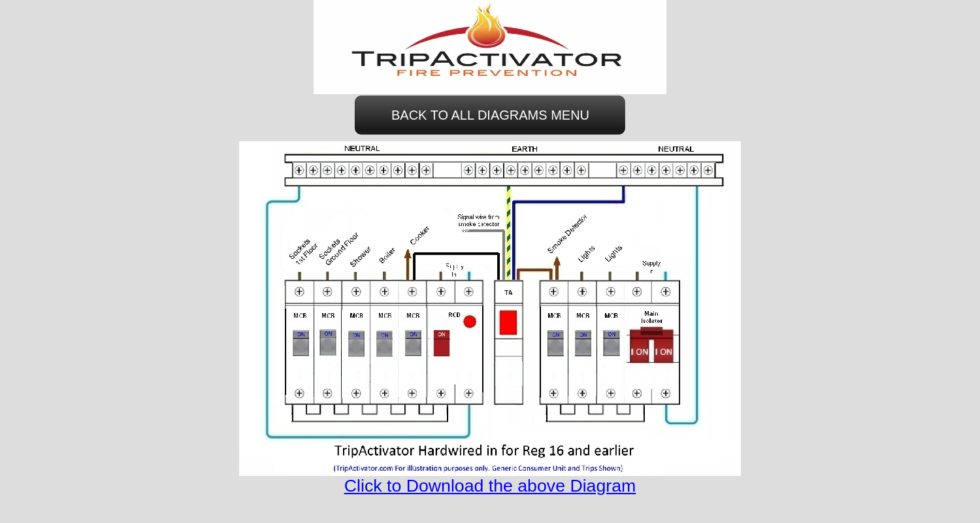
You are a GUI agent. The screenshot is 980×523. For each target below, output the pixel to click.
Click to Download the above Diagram (490, 486)
